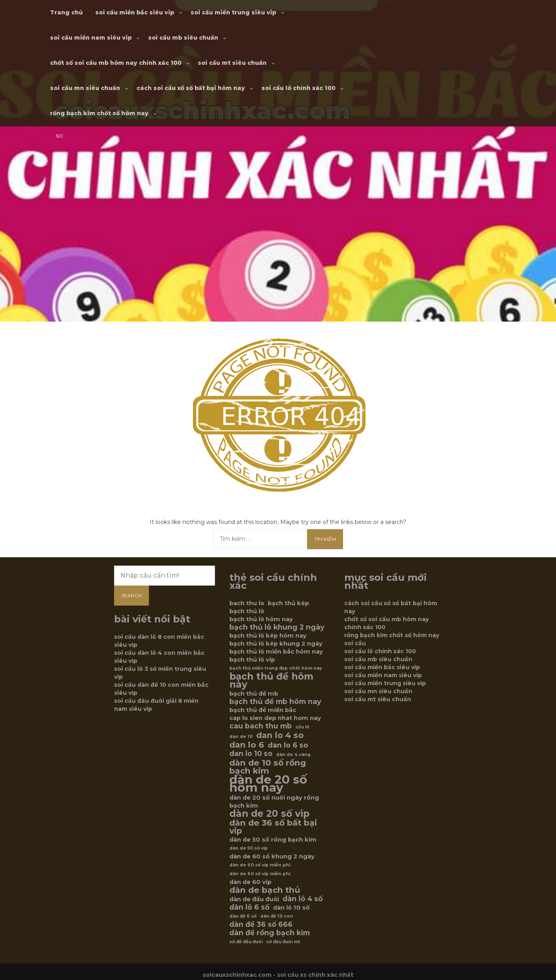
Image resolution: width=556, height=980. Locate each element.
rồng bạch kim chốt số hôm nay (99, 113)
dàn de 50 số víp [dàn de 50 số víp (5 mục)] (249, 848)
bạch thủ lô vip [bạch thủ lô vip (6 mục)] (252, 660)
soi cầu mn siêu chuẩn (85, 88)
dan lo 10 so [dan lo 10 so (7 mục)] (251, 754)
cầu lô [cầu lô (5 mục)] (302, 727)
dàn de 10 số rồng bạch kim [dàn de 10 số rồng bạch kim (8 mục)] (268, 767)
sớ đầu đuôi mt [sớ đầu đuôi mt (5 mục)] (283, 942)
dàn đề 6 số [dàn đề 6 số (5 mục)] (243, 916)
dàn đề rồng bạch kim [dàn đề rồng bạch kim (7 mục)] (270, 933)
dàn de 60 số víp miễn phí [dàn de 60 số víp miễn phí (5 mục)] (260, 874)
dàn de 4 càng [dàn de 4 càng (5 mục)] (293, 755)
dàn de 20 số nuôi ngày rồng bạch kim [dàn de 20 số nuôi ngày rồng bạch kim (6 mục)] (274, 802)
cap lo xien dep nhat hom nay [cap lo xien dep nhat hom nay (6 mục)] (275, 718)
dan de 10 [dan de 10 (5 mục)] (241, 737)
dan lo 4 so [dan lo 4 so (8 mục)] (280, 735)
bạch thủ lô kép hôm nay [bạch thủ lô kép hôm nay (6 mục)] (268, 636)
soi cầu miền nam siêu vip (91, 38)
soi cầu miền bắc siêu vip (135, 12)
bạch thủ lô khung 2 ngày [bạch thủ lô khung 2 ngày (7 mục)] (277, 627)
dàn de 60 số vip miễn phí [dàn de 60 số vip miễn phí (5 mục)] (260, 865)
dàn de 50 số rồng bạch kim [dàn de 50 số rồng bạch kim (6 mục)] (273, 840)
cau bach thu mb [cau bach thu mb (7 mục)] (261, 726)
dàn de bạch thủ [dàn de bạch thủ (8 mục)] (265, 890)
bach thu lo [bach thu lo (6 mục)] (247, 603)
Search (131, 595)
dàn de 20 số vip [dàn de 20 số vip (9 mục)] (269, 814)
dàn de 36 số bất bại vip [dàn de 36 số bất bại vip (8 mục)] (273, 827)
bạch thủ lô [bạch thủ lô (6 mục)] (247, 611)
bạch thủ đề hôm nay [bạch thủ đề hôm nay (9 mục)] (271, 680)
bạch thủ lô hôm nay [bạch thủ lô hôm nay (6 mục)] (261, 619)
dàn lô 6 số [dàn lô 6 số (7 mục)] (249, 907)
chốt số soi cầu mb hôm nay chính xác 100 (116, 63)
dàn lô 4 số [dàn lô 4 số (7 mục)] (303, 899)
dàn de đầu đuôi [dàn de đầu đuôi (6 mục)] (254, 899)
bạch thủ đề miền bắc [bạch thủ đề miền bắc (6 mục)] (263, 710)
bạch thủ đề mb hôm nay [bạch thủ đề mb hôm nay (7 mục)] (275, 702)
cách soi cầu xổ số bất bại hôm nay (191, 88)
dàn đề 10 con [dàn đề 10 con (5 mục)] (277, 916)
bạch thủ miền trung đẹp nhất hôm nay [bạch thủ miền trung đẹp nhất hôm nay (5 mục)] (276, 668)
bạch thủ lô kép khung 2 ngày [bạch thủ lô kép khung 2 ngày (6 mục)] (276, 644)
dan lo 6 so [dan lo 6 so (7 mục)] (288, 745)
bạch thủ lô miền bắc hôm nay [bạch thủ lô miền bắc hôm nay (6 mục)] (276, 652)
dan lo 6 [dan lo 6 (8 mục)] (247, 745)
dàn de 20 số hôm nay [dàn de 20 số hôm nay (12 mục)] (268, 784)
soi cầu (355, 643)
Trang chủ (66, 12)
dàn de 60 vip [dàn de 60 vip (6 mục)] (250, 882)
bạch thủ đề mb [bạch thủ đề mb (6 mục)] (254, 694)
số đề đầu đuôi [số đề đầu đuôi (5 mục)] (246, 942)
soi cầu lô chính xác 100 (298, 88)
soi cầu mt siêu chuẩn (232, 63)
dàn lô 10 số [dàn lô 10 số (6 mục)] (291, 908)
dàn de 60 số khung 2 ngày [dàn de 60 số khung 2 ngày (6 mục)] (272, 856)
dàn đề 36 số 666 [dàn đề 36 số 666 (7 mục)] (261, 924)
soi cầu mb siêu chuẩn (183, 38)
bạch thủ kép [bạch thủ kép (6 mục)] (288, 603)
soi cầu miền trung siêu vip (233, 12)
